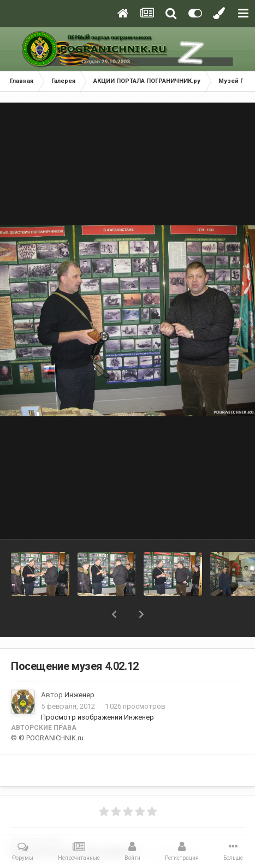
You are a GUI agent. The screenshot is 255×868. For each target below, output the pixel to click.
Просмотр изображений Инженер (97, 717)
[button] (114, 614)
